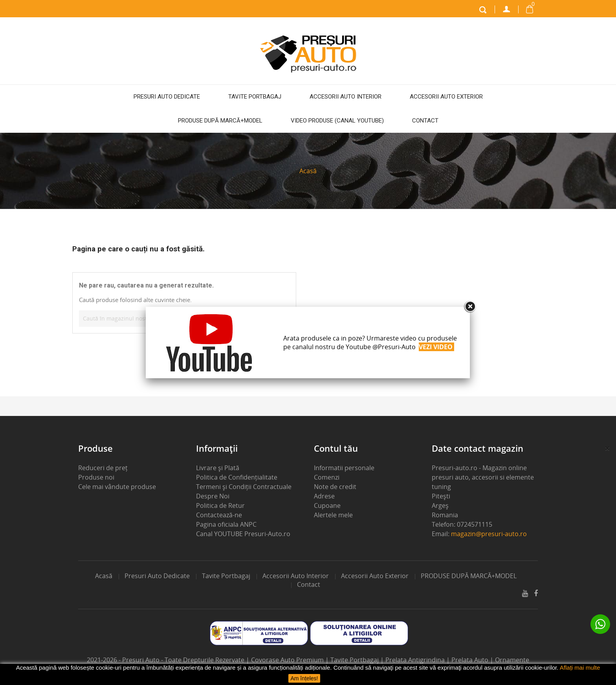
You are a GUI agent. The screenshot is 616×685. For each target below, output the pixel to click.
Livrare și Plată (218, 468)
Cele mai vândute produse (117, 487)
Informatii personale (344, 468)
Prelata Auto (471, 660)
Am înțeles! (304, 678)
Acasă (104, 576)
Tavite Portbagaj (355, 660)
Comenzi (327, 477)
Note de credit (335, 487)
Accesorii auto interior (346, 97)
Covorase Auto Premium (288, 660)
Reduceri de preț (103, 468)
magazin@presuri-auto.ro (489, 534)
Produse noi (96, 477)
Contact (425, 121)
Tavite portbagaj (255, 97)
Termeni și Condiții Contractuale (244, 487)
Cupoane (327, 506)
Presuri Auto (142, 660)
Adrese (324, 496)
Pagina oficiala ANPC (226, 524)
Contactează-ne (219, 515)
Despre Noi (213, 496)
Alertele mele (333, 515)
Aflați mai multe (580, 668)
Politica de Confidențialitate (237, 477)
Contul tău (336, 448)
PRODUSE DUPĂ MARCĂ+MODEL (220, 121)
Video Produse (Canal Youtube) (337, 121)
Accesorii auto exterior (446, 97)
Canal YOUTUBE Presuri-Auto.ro (243, 534)
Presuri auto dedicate (167, 97)
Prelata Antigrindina (416, 660)
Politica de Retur (220, 506)
